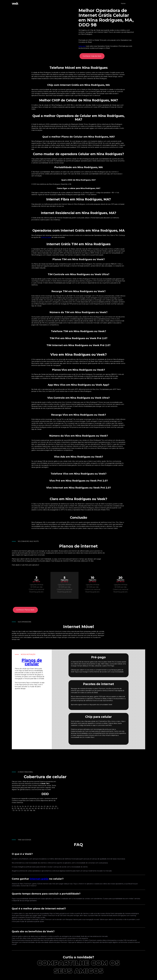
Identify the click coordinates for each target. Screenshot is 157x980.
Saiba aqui (82, 46)
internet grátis (39, 879)
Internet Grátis (46, 237)
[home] (15, 3)
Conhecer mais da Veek (92, 56)
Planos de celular (32, 662)
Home (123, 3)
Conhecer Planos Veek (25, 610)
